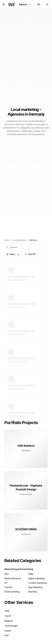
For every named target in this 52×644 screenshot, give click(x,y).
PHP (7, 636)
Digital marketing (36, 578)
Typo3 (8, 616)
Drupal (8, 631)
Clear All (30, 254)
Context (8, 587)
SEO (7, 574)
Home (7, 240)
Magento (9, 621)
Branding (33, 592)
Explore (25, 4)
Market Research (13, 578)
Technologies (11, 626)
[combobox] (40, 4)
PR (6, 583)
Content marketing (37, 583)
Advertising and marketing (19, 569)
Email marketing (12, 592)
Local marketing (19, 240)
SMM (31, 574)
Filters (13, 254)
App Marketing (35, 587)
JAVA (7, 611)
